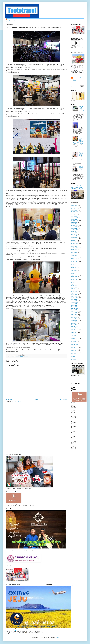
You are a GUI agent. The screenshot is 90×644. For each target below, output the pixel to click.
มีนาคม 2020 (74, 314)
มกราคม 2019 (74, 336)
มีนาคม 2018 (74, 351)
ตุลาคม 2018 (74, 340)
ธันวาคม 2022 (74, 265)
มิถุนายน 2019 (74, 328)
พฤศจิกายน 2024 (75, 230)
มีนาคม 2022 (74, 278)
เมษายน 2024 (74, 240)
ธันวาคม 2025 (74, 210)
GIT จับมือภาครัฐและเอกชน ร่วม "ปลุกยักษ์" (81, 125)
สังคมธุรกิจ (26, 357)
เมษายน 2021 (74, 295)
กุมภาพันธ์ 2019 (75, 334)
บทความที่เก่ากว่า (63, 399)
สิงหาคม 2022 (74, 271)
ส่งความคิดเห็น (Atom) (17, 402)
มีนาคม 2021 (74, 296)
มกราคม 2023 (74, 263)
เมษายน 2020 (74, 313)
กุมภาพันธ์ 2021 (75, 298)
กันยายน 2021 (74, 287)
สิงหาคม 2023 (74, 253)
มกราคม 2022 (74, 281)
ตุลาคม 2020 (74, 304)
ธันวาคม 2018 (74, 337)
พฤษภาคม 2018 (75, 348)
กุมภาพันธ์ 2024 (75, 243)
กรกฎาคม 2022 (75, 272)
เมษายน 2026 (74, 204)
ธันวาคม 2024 (74, 228)
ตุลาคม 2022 (74, 268)
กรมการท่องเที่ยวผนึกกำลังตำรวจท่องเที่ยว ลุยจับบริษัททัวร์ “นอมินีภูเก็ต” (78, 187)
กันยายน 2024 (74, 233)
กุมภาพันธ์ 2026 (75, 207)
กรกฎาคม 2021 (75, 290)
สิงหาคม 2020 (74, 307)
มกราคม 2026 (74, 209)
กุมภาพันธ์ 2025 (75, 225)
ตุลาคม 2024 (74, 231)
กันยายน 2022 (74, 269)
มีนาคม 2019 (74, 332)
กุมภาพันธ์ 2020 (75, 316)
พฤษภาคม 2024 (75, 239)
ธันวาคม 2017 (74, 355)
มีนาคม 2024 (74, 242)
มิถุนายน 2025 (74, 219)
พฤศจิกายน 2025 (75, 212)
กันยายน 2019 (74, 323)
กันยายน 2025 (74, 215)
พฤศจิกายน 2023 (75, 248)
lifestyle (31, 357)
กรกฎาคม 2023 (75, 254)
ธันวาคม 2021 (74, 283)
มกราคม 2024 (74, 245)
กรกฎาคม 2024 (75, 236)
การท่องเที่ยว (13, 357)
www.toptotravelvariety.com (14, 19)
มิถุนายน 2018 (74, 346)
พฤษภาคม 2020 (75, 311)
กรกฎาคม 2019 (75, 326)
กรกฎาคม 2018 (75, 345)
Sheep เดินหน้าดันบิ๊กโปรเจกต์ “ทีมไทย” (81, 154)
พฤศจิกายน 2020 (75, 302)
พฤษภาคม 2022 (75, 275)
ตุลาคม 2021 (74, 286)
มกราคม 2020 (74, 317)
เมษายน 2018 (74, 349)
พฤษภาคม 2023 (75, 257)
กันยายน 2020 (74, 305)
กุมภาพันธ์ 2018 (75, 352)
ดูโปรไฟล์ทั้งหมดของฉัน (11, 21)
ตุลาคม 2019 (74, 322)
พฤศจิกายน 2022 (75, 266)
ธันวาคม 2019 (74, 319)
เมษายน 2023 (74, 259)
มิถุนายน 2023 (74, 255)
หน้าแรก (36, 399)
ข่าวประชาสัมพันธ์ (20, 357)
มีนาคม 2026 (74, 206)
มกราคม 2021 (74, 299)
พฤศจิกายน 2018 (75, 339)
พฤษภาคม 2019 (75, 329)
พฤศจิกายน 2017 (75, 357)
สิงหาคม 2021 (74, 289)
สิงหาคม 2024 (74, 234)
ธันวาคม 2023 (74, 246)
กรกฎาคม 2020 (75, 308)
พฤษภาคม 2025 (75, 221)
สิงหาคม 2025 (74, 216)
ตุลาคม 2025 (74, 213)
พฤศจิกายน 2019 (75, 320)
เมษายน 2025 (74, 222)
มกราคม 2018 (74, 354)
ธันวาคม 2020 (74, 301)
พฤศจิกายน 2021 (75, 284)
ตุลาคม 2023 (74, 250)
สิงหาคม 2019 (74, 325)
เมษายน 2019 (74, 331)
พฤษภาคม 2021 (75, 293)
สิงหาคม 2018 (74, 343)
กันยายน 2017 (74, 360)
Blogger (58, 637)
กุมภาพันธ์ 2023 (75, 262)
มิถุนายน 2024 (74, 237)
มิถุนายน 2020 (74, 310)
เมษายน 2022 (74, 277)
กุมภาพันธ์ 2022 (75, 280)
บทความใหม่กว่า (10, 399)
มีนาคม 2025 (74, 224)
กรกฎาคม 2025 (75, 218)
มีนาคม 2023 (74, 260)
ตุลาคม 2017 (74, 358)
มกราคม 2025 (74, 227)
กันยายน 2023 (74, 251)
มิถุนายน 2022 (74, 274)
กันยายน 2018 (74, 342)
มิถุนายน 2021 (74, 292)
